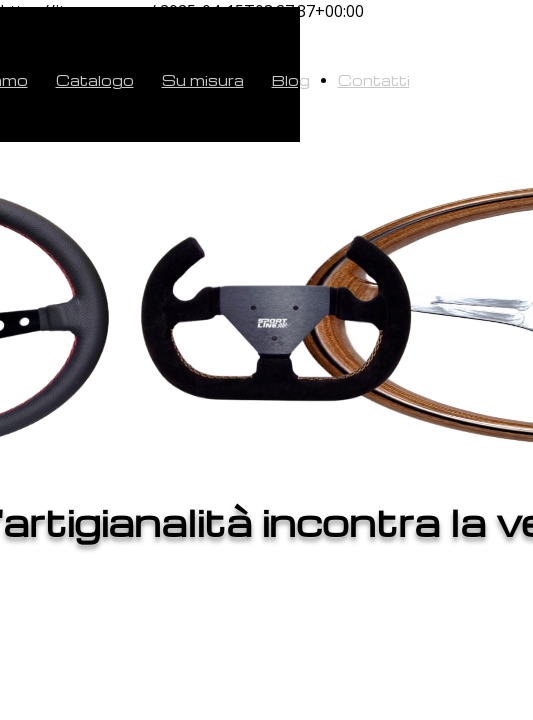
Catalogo (95, 80)
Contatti (374, 80)
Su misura (203, 80)
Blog (291, 80)
